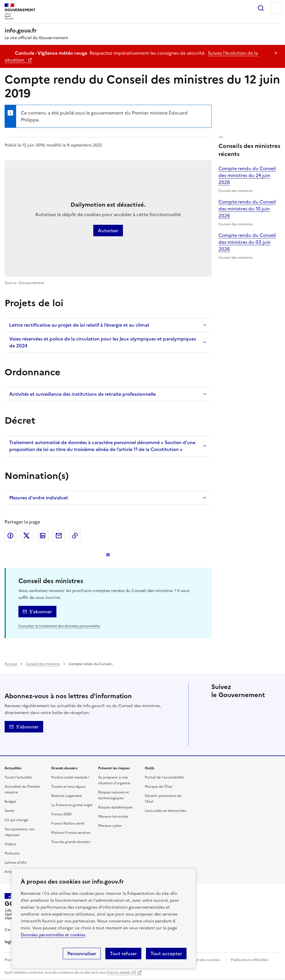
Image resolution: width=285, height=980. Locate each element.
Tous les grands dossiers (71, 842)
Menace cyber (110, 826)
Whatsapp (249, 724)
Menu (277, 8)
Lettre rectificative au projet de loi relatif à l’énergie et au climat (79, 325)
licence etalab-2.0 (122, 973)
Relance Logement (67, 796)
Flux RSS (217, 741)
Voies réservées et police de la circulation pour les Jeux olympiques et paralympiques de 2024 (103, 342)
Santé (9, 811)
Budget (11, 802)
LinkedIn (43, 536)
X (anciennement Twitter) (217, 708)
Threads (217, 724)
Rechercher (261, 8)
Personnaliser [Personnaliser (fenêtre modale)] (82, 954)
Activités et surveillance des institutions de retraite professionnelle (82, 394)
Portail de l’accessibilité (164, 777)
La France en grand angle (72, 805)
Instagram (265, 708)
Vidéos (10, 844)
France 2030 (61, 814)
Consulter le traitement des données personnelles (59, 626)
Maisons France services (71, 833)
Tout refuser (123, 954)
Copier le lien (75, 536)
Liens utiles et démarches (165, 811)
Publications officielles (249, 960)
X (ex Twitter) (26, 536)
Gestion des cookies (203, 960)
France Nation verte (68, 823)
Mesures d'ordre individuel (38, 498)
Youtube (265, 724)
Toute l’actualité (18, 777)
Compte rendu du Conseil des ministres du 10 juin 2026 (247, 209)
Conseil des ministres (43, 664)
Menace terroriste (113, 817)
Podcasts (12, 853)
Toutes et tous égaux (68, 787)
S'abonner (41, 612)
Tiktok (233, 724)
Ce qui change (16, 820)
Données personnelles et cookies (53, 935)
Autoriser (108, 231)
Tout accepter (166, 954)
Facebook (10, 536)
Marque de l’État (159, 787)
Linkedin (249, 708)
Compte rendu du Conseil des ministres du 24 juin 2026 (247, 175)
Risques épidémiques (115, 807)
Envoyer (59, 536)
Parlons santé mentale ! (70, 777)
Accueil (11, 664)
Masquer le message (276, 53)
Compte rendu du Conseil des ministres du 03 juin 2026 (247, 242)
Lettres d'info (16, 863)
